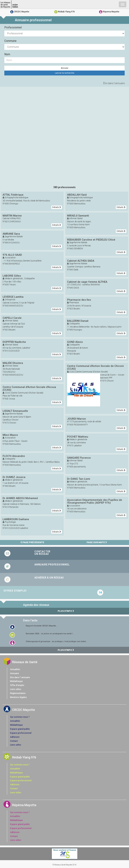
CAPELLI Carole (12, 318)
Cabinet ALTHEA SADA (81, 261)
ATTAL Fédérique (13, 195)
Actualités (15, 669)
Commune (10, 41)
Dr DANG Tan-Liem (79, 479)
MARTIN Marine (12, 216)
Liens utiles (16, 689)
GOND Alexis (75, 342)
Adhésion (15, 737)
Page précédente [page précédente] (32, 542)
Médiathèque (16, 725)
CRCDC (20, 12)
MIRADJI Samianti (78, 216)
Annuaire (15, 673)
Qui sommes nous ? (20, 717)
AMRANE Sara (11, 234)
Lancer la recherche (65, 73)
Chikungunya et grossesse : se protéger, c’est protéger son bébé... (57, 641)
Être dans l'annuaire (114, 83)
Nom (7, 54)
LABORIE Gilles (12, 276)
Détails (57, 207)
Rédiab (64, 12)
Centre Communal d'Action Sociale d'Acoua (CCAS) (29, 389)
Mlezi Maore (10, 435)
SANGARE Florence (79, 458)
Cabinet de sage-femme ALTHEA (87, 282)
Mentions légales (18, 697)
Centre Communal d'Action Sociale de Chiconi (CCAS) (95, 367)
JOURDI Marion (76, 419)
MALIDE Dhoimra (13, 363)
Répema (109, 12)
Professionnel (13, 27)
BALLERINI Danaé (78, 321)
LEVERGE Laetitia (13, 297)
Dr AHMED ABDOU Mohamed (20, 498)
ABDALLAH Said (77, 195)
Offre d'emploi (17, 685)
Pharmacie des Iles (79, 300)
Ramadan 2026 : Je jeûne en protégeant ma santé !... (50, 634)
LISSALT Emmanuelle (15, 411)
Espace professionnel (21, 733)
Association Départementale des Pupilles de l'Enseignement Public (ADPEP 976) (95, 501)
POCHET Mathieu (78, 437)
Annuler (65, 68)
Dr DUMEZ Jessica (14, 477)
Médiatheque (16, 681)
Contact (14, 741)
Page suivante (97, 542)
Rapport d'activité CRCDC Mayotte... (42, 626)
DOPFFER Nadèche (14, 342)
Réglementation (18, 693)
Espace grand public (20, 729)
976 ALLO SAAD (12, 255)
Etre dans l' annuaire (20, 677)
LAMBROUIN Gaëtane (16, 519)
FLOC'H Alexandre (14, 456)
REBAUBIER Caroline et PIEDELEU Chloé (91, 240)
